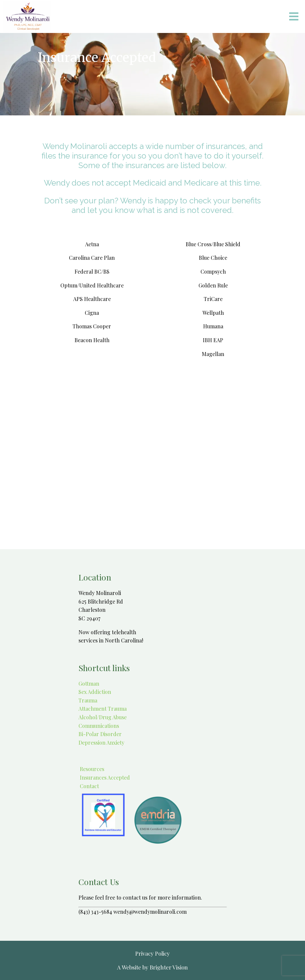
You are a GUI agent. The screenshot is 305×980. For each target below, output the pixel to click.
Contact (89, 786)
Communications (99, 726)
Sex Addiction (95, 692)
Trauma (88, 700)
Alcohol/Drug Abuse (103, 717)
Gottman (89, 683)
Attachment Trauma (103, 709)
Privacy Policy (152, 953)
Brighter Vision (169, 967)
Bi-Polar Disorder (100, 734)
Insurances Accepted (104, 777)
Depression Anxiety (101, 742)
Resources (91, 769)
